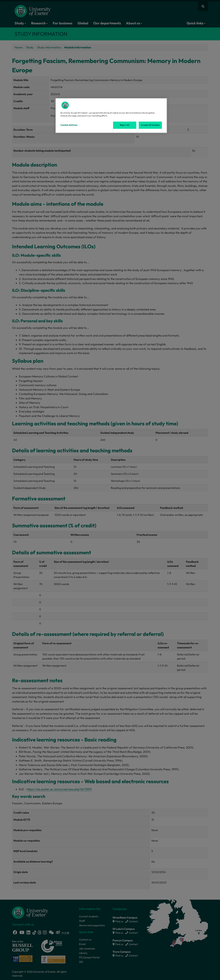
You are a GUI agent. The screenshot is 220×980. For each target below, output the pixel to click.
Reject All (125, 125)
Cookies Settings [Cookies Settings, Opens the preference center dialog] (69, 125)
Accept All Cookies (150, 125)
